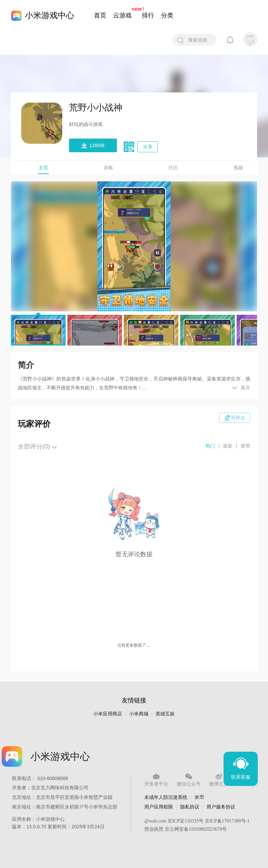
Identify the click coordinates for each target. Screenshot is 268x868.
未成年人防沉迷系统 (166, 797)
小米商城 (139, 714)
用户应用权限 (159, 807)
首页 (100, 15)
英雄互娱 (165, 714)
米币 (199, 797)
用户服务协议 (221, 807)
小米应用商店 (108, 714)
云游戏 (122, 15)
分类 (167, 15)
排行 (148, 15)
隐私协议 (190, 807)
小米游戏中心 (50, 15)
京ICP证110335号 (185, 821)
